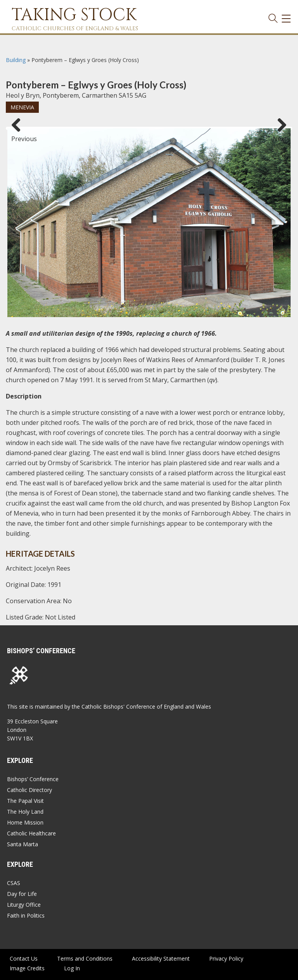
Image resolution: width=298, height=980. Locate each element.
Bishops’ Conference (33, 779)
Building (16, 60)
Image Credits (27, 968)
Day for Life (22, 894)
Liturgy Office (24, 905)
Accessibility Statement (161, 958)
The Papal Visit (25, 801)
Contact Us (24, 958)
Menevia (22, 107)
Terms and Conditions (85, 958)
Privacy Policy (226, 958)
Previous (19, 135)
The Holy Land (25, 812)
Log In (72, 968)
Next (280, 135)
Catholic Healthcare (31, 833)
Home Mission (25, 822)
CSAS (14, 883)
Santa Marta (23, 844)
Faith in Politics (26, 915)
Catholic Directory (29, 790)
